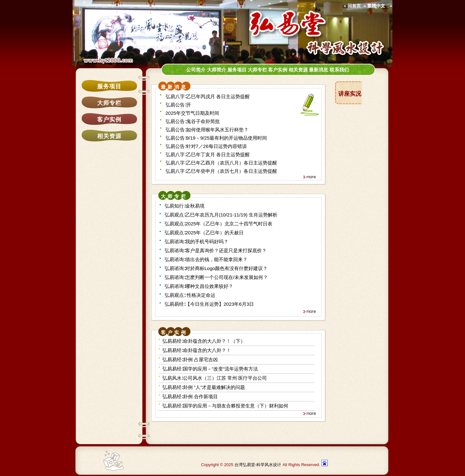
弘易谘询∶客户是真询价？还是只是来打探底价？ (216, 250)
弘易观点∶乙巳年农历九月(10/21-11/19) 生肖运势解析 (221, 215)
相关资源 (109, 136)
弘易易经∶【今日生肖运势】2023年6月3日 (209, 304)
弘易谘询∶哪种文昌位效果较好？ (199, 286)
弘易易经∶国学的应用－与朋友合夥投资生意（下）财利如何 (225, 406)
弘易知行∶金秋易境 (185, 206)
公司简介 (196, 70)
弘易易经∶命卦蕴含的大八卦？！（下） (204, 341)
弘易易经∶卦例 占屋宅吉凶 (190, 359)
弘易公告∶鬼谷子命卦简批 (193, 121)
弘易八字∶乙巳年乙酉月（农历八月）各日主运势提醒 (221, 163)
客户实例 (109, 120)
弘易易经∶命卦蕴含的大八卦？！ (197, 350)
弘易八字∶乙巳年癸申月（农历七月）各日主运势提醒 (221, 171)
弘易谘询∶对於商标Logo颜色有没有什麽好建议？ (216, 268)
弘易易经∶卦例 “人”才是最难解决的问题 (204, 387)
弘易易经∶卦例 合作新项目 (190, 396)
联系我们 (339, 70)
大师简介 (217, 70)
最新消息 (318, 70)
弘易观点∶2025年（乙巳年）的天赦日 (204, 233)
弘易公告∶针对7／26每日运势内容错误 (206, 146)
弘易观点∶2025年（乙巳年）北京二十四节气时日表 (218, 224)
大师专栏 (109, 103)
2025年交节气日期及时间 (192, 113)
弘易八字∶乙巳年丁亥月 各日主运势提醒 (208, 154)
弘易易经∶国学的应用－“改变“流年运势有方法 (210, 369)
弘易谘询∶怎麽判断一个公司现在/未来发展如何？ (216, 277)
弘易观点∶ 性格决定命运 (190, 295)
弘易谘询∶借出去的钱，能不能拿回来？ (206, 259)
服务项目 (109, 86)
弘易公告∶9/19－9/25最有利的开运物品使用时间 (216, 138)
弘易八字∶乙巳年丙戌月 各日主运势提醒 (208, 96)
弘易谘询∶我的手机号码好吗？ (197, 242)
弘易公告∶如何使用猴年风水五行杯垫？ (207, 130)
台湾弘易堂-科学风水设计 (258, 465)
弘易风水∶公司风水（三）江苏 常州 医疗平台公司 (215, 378)
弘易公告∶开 (178, 105)
